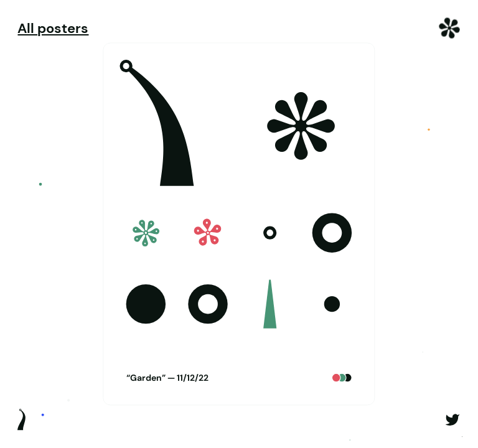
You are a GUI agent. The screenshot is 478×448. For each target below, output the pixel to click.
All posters (53, 29)
